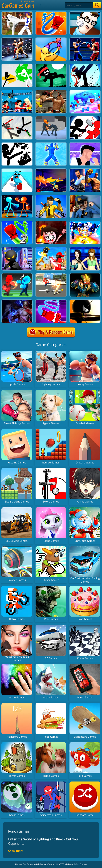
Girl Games (41, 864)
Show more (16, 851)
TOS (62, 864)
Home (18, 864)
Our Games (28, 864)
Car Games (81, 864)
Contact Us (53, 864)
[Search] (79, 5)
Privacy (70, 864)
